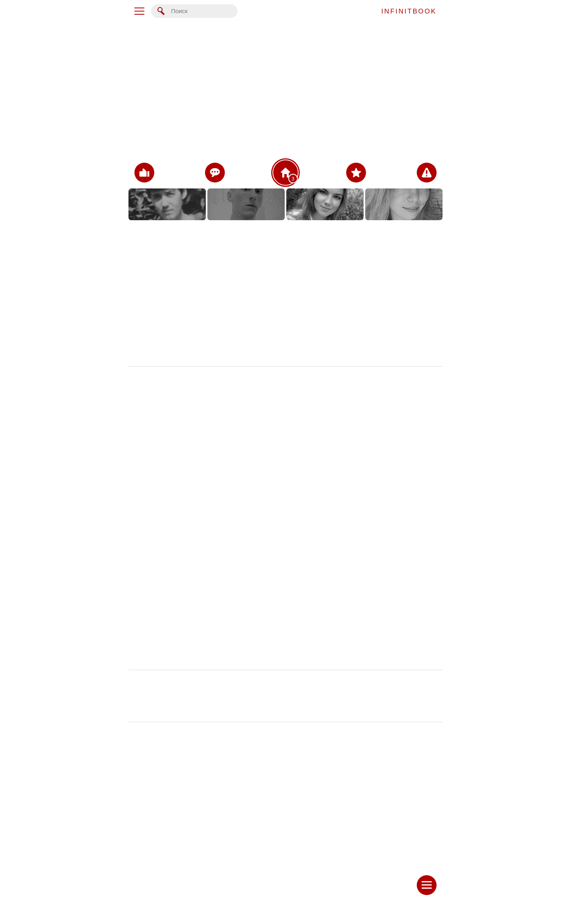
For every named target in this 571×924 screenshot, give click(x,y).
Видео (183, 316)
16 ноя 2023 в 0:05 (419, 693)
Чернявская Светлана (157, 537)
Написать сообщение (285, 893)
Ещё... (183, 355)
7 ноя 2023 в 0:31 (420, 851)
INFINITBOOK (409, 11)
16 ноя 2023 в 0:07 (419, 537)
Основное (183, 238)
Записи (183, 336)
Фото (183, 297)
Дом (183, 277)
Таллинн (253, 283)
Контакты (183, 258)
